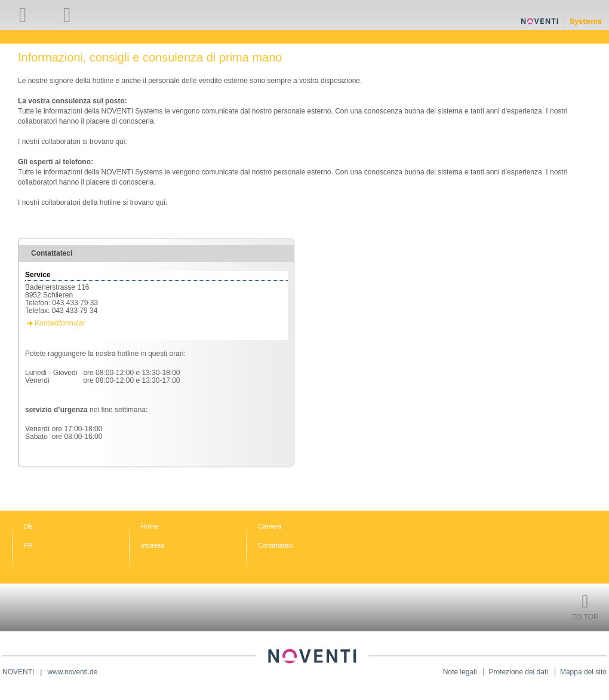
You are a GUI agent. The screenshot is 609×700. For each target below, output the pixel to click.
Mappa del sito (583, 672)
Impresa (153, 545)
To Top (585, 617)
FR (28, 545)
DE (28, 526)
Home (150, 526)
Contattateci (276, 545)
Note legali (460, 672)
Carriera (270, 526)
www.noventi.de (72, 672)
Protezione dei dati (519, 672)
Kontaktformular (60, 323)
